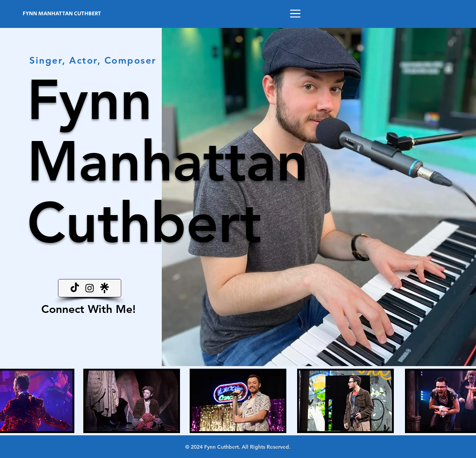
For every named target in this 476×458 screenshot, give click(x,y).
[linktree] (104, 288)
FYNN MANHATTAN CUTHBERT (62, 14)
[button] (295, 14)
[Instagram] (90, 288)
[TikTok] (75, 288)
